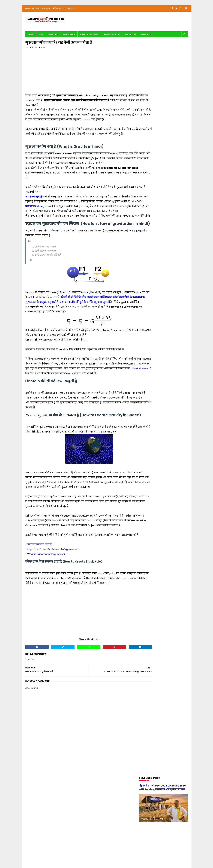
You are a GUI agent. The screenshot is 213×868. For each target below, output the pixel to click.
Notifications (112, 37)
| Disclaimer (98, 857)
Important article (149, 218)
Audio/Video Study (150, 172)
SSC (41, 37)
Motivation (146, 235)
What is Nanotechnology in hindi (46, 625)
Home (31, 37)
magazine (146, 275)
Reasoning (146, 258)
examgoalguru (45, 857)
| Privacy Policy (85, 857)
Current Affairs (89, 37)
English (70, 11)
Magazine (30, 11)
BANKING (53, 37)
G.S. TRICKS (146, 201)
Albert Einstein (73, 410)
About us (59, 857)
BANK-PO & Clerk (149, 178)
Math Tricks (146, 223)
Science (42, 51)
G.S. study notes (149, 206)
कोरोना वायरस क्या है (39, 615)
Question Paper (43, 11)
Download (69, 37)
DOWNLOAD (147, 189)
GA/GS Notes (59, 11)
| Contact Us (70, 857)
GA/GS (145, 37)
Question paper (148, 246)
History (144, 212)
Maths (144, 229)
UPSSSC (145, 269)
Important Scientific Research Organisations (53, 620)
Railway (145, 252)
